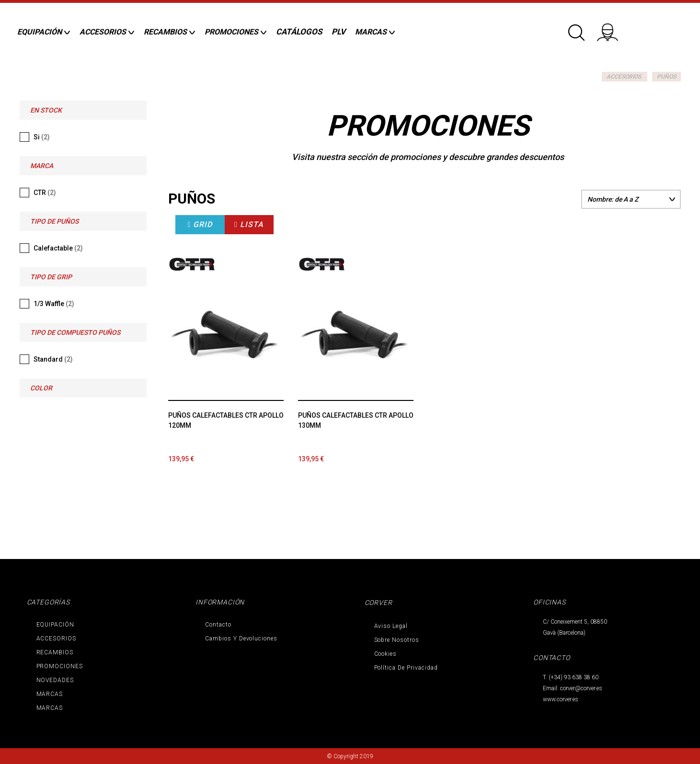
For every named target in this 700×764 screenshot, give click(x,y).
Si (42, 137)
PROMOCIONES (60, 666)
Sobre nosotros (397, 640)
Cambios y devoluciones (241, 639)
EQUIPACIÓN (56, 625)
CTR (45, 193)
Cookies (386, 654)
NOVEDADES (55, 680)
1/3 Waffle (54, 304)
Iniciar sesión (614, 29)
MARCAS (50, 694)
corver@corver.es (581, 688)
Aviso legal (391, 626)
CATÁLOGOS (299, 32)
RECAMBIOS (55, 652)
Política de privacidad (406, 668)
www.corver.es (561, 699)
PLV (339, 32)
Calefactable (58, 248)
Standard (53, 359)
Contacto (218, 625)
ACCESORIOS (624, 77)
